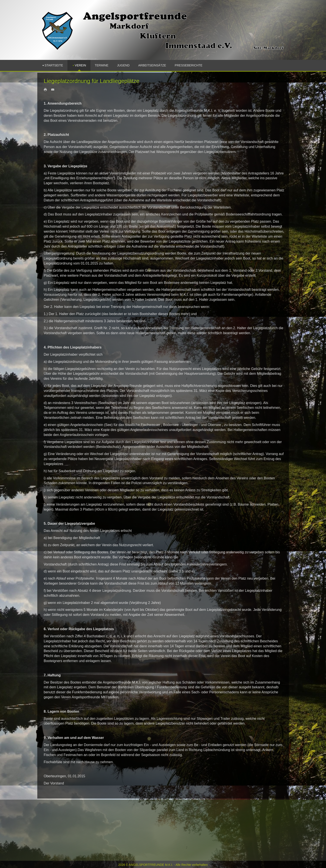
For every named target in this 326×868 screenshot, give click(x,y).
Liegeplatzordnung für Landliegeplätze (92, 81)
